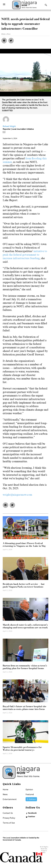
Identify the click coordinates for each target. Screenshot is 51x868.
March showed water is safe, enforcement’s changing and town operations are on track (25, 626)
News (5, 794)
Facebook (32, 813)
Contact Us (8, 813)
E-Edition (31, 799)
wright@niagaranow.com (17, 495)
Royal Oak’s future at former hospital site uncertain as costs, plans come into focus (25, 708)
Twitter (32, 816)
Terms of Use (9, 823)
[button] (4, 41)
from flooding (34, 159)
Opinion (29, 789)
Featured (30, 794)
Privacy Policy (9, 818)
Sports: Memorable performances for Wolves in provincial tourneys (22, 748)
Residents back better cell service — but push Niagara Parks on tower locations (24, 585)
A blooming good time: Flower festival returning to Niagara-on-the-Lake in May (24, 545)
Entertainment (10, 799)
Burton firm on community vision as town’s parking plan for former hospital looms (25, 667)
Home (6, 789)
